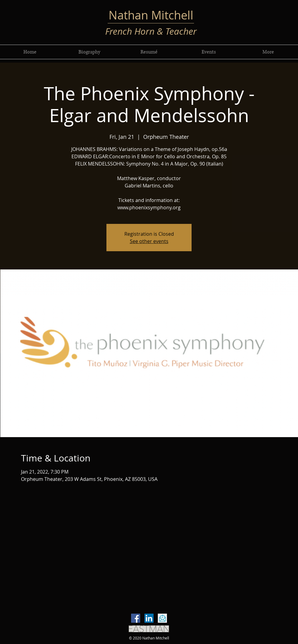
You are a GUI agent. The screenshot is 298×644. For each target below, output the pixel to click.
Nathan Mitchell (151, 15)
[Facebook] (136, 618)
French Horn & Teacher (151, 31)
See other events (149, 241)
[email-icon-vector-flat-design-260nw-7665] (162, 618)
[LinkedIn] (149, 618)
